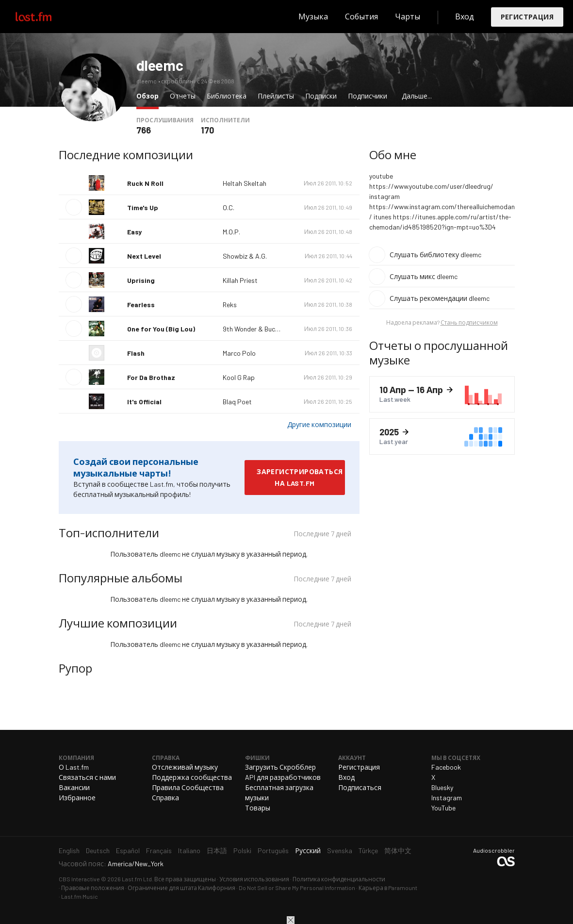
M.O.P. (231, 232)
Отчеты (183, 96)
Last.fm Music (80, 896)
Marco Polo (239, 353)
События (361, 16)
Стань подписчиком (469, 322)
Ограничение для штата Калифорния (181, 888)
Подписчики (368, 96)
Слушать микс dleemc (424, 276)
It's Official (144, 402)
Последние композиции (126, 155)
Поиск (281, 16)
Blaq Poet (237, 402)
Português (273, 850)
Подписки (321, 96)
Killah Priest (240, 280)
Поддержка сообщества (192, 777)
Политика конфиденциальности (339, 879)
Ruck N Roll (145, 183)
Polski (242, 850)
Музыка (313, 16)
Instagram (447, 798)
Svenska (340, 850)
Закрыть (291, 920)
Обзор (150, 95)
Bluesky (442, 787)
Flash (136, 353)
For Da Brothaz (151, 377)
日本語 (217, 850)
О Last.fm (74, 767)
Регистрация (527, 17)
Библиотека (227, 96)
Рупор (75, 668)
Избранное (77, 798)
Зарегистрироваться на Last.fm (300, 477)
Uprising (141, 280)
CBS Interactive (79, 879)
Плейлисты (276, 96)
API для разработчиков (283, 777)
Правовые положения (93, 888)
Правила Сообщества (188, 787)
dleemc (160, 65)
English (69, 850)
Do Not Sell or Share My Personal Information (297, 888)
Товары (258, 808)
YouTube (443, 808)
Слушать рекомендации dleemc (440, 298)
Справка (165, 798)
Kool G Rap (239, 377)
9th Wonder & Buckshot (257, 329)
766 (144, 130)
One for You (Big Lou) (161, 329)
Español (128, 850)
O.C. (229, 207)
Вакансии (74, 787)
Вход (465, 16)
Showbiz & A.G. (245, 256)
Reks (230, 305)
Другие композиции (319, 424)
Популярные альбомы (121, 578)
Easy (134, 232)
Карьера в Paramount (388, 888)
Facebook (446, 767)
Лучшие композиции (118, 623)
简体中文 (398, 850)
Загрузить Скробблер (280, 767)
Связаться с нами (87, 777)
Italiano (189, 850)
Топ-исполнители (109, 533)
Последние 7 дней (322, 535)
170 (207, 130)
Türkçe (368, 850)
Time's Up (143, 207)
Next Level (144, 256)
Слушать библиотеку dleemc (435, 255)
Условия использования (254, 879)
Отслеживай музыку (185, 767)
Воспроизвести (74, 207)
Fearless (141, 305)
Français (159, 850)
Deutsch (98, 850)
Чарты (408, 16)
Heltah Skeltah (245, 183)
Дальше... (417, 96)
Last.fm (45, 16)
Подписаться (360, 787)
